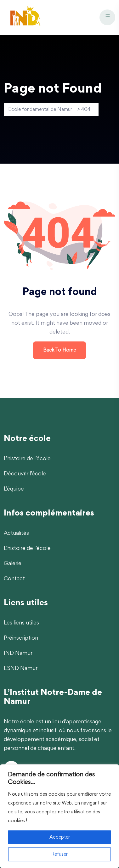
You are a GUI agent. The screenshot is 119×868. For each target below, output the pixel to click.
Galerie (13, 564)
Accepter (60, 837)
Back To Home (59, 350)
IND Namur (18, 654)
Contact (14, 579)
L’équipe (14, 489)
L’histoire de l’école (27, 459)
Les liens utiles (21, 623)
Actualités (16, 533)
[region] (59, 816)
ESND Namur (21, 669)
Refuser (59, 854)
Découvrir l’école (25, 474)
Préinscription (21, 638)
